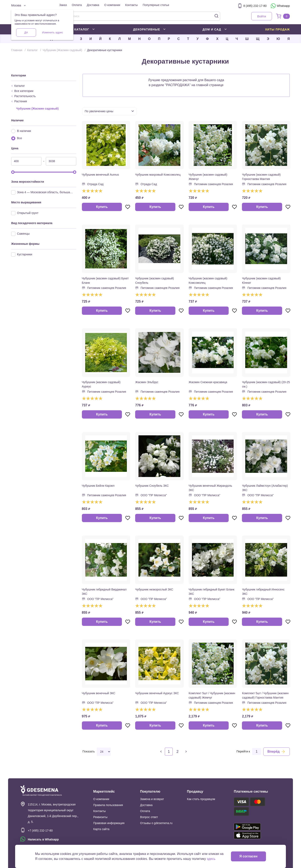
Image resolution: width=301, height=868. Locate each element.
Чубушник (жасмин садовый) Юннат (261, 281)
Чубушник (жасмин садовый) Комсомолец (208, 281)
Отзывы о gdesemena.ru (156, 823)
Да (26, 32)
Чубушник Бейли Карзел (98, 486)
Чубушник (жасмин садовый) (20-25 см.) (266, 384)
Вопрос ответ (149, 817)
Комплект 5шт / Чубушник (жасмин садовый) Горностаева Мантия (265, 695)
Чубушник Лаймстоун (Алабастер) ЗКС (265, 488)
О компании (112, 5)
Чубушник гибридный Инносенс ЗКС (263, 592)
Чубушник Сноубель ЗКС (152, 486)
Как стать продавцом (201, 799)
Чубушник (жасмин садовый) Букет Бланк (105, 281)
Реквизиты (100, 817)
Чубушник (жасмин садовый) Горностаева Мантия (261, 177)
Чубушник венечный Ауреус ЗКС (157, 693)
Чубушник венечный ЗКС (99, 693)
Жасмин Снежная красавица (208, 382)
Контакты (131, 5)
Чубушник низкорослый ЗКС (154, 589)
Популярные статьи (156, 5)
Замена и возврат (152, 799)
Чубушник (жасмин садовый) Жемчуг (208, 177)
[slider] (13, 172)
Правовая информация (109, 823)
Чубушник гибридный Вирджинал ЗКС (104, 592)
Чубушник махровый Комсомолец (158, 175)
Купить (102, 207)
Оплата (77, 5)
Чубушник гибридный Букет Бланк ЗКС (212, 592)
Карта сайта (101, 829)
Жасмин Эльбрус (147, 382)
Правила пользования (108, 805)
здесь (211, 859)
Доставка (93, 5)
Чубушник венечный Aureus (100, 175)
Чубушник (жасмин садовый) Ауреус (101, 384)
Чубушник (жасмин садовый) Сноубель (155, 281)
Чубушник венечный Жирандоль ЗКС (210, 488)
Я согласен (248, 856)
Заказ (63, 5)
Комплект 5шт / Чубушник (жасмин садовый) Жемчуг (212, 695)
